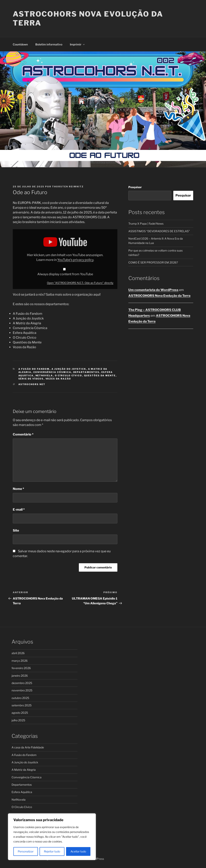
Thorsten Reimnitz (68, 187)
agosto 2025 (20, 713)
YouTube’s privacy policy (75, 260)
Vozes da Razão (58, 379)
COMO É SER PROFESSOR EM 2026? (153, 262)
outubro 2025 (20, 698)
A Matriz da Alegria (24, 770)
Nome (18, 489)
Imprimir (78, 44)
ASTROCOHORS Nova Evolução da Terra (159, 296)
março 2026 (20, 661)
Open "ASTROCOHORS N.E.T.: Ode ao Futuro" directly (80, 283)
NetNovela (44, 376)
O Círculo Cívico (69, 376)
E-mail (19, 510)
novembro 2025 (22, 690)
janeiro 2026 (20, 676)
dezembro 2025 (22, 683)
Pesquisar (135, 187)
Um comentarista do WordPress (153, 290)
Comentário (23, 434)
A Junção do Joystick (69, 369)
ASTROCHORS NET (32, 384)
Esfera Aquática (22, 792)
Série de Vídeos (31, 379)
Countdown (20, 44)
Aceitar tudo (78, 851)
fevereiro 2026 (21, 668)
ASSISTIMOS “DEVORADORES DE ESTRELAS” (159, 231)
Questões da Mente (100, 376)
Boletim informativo (49, 44)
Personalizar (26, 851)
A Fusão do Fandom (34, 369)
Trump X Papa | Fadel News (146, 224)
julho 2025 (18, 720)
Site (16, 530)
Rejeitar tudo (52, 851)
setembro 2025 (22, 705)
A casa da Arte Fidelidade (28, 747)
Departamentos (86, 372)
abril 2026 (18, 653)
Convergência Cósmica (52, 372)
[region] (52, 837)
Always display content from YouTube (65, 274)
